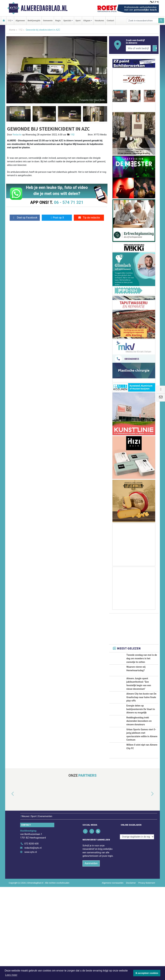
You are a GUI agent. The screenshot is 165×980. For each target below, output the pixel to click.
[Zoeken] (161, 21)
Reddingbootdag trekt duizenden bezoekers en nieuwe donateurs (139, 786)
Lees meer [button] (11, 975)
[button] (8, 114)
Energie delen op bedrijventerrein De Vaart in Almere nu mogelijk (141, 763)
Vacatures (99, 21)
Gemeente (48, 21)
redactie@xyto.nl (33, 941)
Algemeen (20, 21)
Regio (58, 21)
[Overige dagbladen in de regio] (137, 930)
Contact (110, 21)
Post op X (57, 218)
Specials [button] (67, 21)
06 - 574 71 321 (69, 202)
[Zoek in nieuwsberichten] (143, 21)
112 (20, 30)
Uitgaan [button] (87, 21)
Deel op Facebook (25, 218)
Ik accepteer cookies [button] (147, 973)
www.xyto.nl (31, 945)
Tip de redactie (89, 218)
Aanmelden (91, 956)
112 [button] (10, 21)
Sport (78, 21)
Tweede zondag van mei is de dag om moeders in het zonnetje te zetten (142, 658)
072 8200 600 (31, 937)
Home (12, 30)
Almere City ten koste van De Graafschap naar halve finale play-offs (141, 734)
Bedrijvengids (34, 21)
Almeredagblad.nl (44, 8)
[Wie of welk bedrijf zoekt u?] (138, 48)
